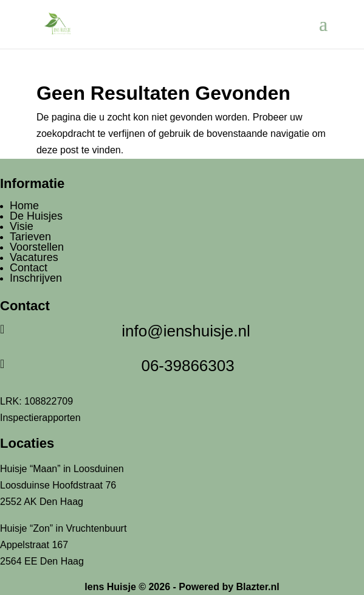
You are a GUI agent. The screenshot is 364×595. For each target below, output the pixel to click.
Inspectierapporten (40, 418)
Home (24, 206)
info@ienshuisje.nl (186, 331)
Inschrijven (36, 278)
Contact (29, 268)
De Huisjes (36, 216)
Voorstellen (37, 247)
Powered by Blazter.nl (229, 587)
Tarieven (30, 237)
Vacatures (34, 257)
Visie (22, 226)
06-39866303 (187, 366)
